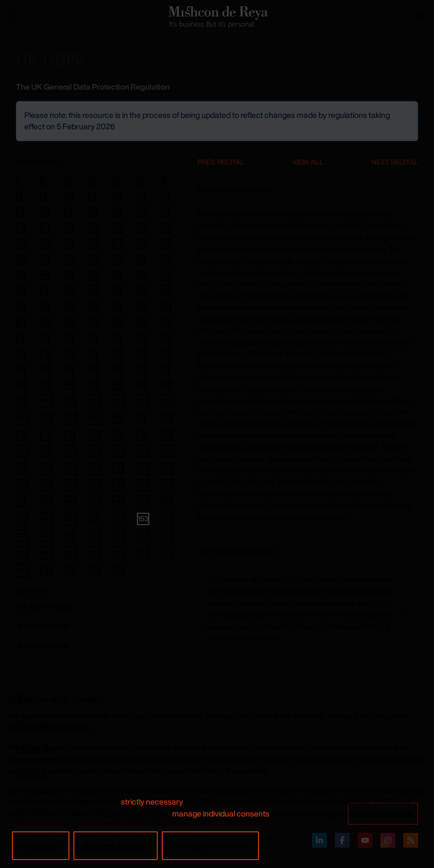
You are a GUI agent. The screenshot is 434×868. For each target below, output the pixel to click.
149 (47, 518)
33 (118, 244)
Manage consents (210, 845)
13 (141, 197)
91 (166, 369)
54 (118, 290)
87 (69, 369)
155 (22, 535)
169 (23, 570)
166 (119, 553)
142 (46, 502)
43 (21, 275)
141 (21, 502)
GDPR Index (45, 606)
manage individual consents (221, 814)
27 (142, 228)
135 (46, 485)
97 (142, 384)
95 (94, 384)
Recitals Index (43, 646)
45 (69, 275)
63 (166, 306)
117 (118, 435)
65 (45, 322)
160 (144, 535)
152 (119, 518)
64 (21, 322)
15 (20, 213)
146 (143, 502)
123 (95, 451)
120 (22, 451)
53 (94, 290)
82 (118, 353)
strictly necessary (152, 802)
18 (93, 213)
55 (142, 290)
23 (45, 228)
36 (21, 259)
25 (94, 228)
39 (94, 259)
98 (166, 384)
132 (143, 468)
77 (166, 337)
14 (165, 197)
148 (22, 518)
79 (45, 353)
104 (143, 400)
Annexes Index (43, 626)
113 (21, 435)
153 (143, 518)
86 (45, 369)
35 (166, 244)
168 (168, 553)
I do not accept (116, 845)
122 (71, 451)
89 (118, 369)
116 (94, 435)
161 (167, 535)
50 (21, 290)
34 (142, 244)
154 (167, 518)
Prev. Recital (221, 162)
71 (20, 337)
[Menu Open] (13, 17)
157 (70, 535)
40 (118, 259)
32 (94, 244)
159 (119, 535)
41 (141, 259)
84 (166, 353)
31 (69, 244)
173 (118, 570)
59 (70, 306)
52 (69, 290)
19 (117, 213)
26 (118, 228)
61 (117, 306)
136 (71, 485)
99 (21, 401)
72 (45, 337)
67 (94, 322)
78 (21, 353)
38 (69, 259)
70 (166, 322)
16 (45, 213)
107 (46, 417)
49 (166, 275)
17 (68, 213)
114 (46, 435)
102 (95, 400)
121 (46, 451)
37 (45, 259)
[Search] (421, 17)
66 (70, 322)
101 (70, 400)
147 (167, 502)
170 (46, 570)
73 (69, 337)
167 (143, 553)
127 (22, 468)
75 (117, 337)
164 (71, 553)
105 (168, 400)
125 (143, 451)
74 (93, 337)
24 (69, 228)
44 (45, 275)
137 (95, 485)
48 (142, 275)
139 (143, 485)
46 (94, 275)
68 (118, 322)
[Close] (410, 109)
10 (69, 197)
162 (22, 553)
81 (93, 353)
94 (70, 384)
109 (95, 418)
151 (94, 519)
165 (95, 553)
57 (20, 306)
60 (94, 306)
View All (308, 162)
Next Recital (395, 162)
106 (23, 418)
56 (166, 290)
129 (71, 468)
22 (21, 228)
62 (142, 306)
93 (45, 384)
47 (117, 275)
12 (117, 197)
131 (118, 468)
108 (71, 417)
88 (94, 369)
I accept (41, 845)
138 (119, 485)
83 (142, 353)
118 (142, 435)
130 (95, 468)
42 (166, 259)
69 (142, 322)
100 (47, 401)
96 (118, 385)
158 (95, 535)
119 (167, 435)
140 (168, 485)
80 (70, 353)
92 (21, 384)
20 (142, 213)
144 (95, 502)
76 (142, 337)
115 (70, 435)
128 (46, 468)
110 (118, 417)
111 (142, 418)
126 (168, 451)
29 (21, 244)
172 (95, 570)
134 (22, 485)
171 (70, 570)
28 (166, 228)
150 (71, 518)
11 (92, 197)
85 (21, 369)
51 (44, 290)
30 (45, 244)
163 (47, 553)
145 (119, 502)
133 (167, 468)
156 (47, 535)
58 (45, 306)
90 (142, 369)
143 (71, 502)
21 (165, 213)
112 (167, 418)
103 (119, 400)
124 (119, 451)
